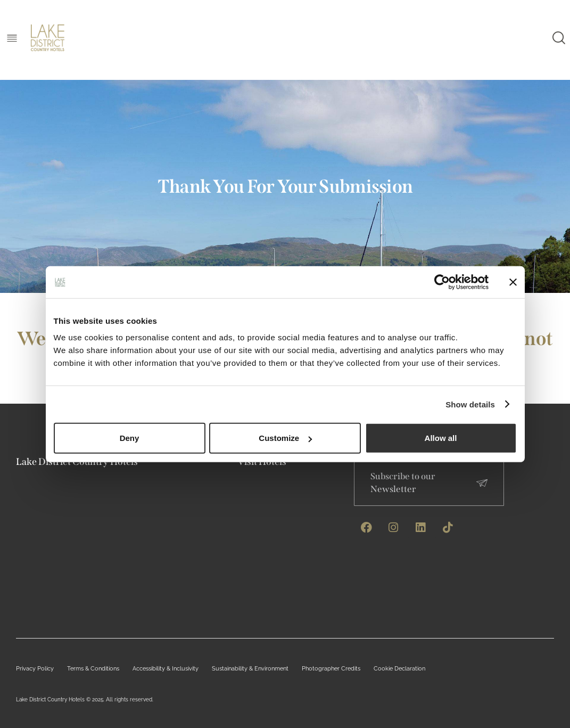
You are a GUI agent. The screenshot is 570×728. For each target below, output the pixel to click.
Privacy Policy (32, 669)
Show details (470, 404)
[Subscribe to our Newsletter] (482, 483)
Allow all (441, 438)
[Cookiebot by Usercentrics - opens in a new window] (441, 282)
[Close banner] (513, 282)
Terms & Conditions (86, 669)
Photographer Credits (307, 669)
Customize (285, 438)
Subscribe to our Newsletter (403, 483)
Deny (130, 438)
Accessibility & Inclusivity (154, 669)
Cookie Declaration (370, 669)
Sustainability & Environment (232, 669)
